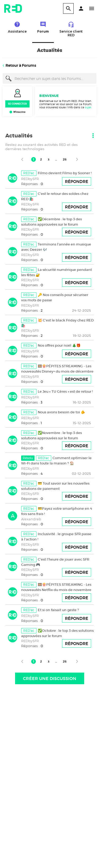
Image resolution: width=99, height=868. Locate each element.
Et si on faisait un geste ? (58, 610)
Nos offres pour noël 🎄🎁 (59, 345)
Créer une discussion (50, 678)
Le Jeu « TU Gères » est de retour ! (65, 392)
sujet (88, 107)
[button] (81, 8)
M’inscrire (19, 112)
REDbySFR (30, 179)
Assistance (17, 27)
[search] (68, 8)
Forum (43, 27)
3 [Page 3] (49, 159)
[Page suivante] (77, 159)
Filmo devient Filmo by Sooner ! (65, 173)
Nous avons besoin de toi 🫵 (61, 412)
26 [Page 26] (65, 159)
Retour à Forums (21, 65)
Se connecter (17, 104)
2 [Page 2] (41, 159)
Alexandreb (31, 519)
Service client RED (71, 29)
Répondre (77, 182)
